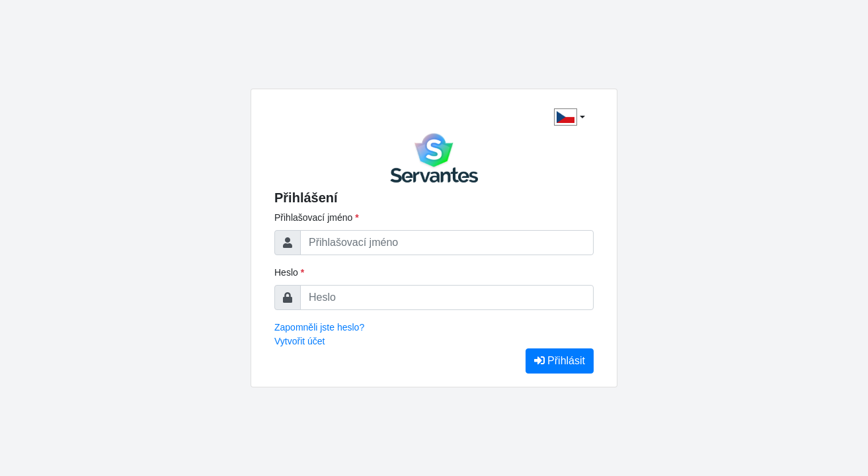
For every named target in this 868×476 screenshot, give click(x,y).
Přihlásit (560, 361)
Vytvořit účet (300, 341)
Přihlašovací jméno (317, 218)
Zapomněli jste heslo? (319, 327)
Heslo (289, 272)
